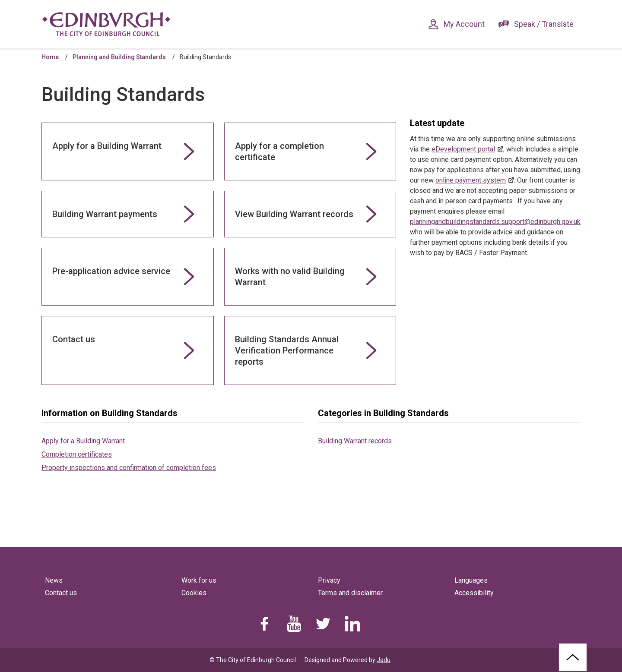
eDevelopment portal (463, 149)
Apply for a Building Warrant (83, 441)
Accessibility (474, 593)
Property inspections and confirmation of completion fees (129, 468)
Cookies (194, 593)
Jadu (384, 660)
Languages (471, 580)
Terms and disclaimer (350, 593)
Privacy (329, 580)
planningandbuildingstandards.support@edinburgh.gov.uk (495, 222)
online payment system (471, 180)
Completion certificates (77, 454)
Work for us (199, 580)
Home (50, 57)
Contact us (61, 593)
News (54, 580)
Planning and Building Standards (119, 57)
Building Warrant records (355, 441)
